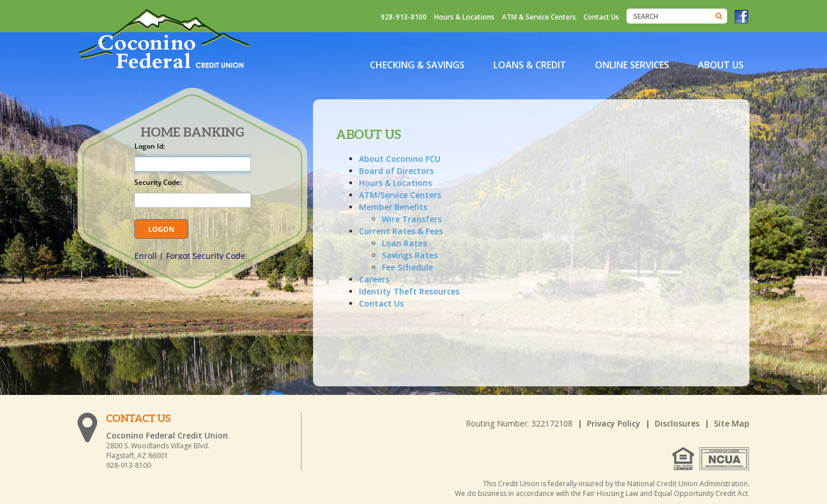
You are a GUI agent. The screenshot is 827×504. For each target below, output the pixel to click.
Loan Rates (404, 243)
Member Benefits (393, 207)
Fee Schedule (407, 267)
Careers (374, 279)
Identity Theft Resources (409, 291)
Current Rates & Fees (401, 231)
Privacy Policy (614, 423)
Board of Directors (396, 171)
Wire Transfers (412, 219)
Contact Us (601, 17)
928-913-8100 (404, 17)
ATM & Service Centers (539, 17)
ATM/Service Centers (400, 195)
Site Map (732, 423)
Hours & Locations (464, 17)
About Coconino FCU (400, 159)
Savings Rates (410, 255)
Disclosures (677, 423)
